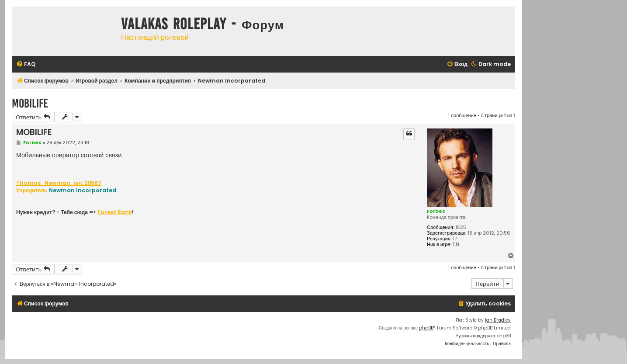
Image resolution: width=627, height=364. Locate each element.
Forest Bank (115, 212)
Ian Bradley (498, 320)
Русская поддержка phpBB (483, 336)
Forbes (436, 211)
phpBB (426, 328)
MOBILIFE (30, 103)
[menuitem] (26, 64)
